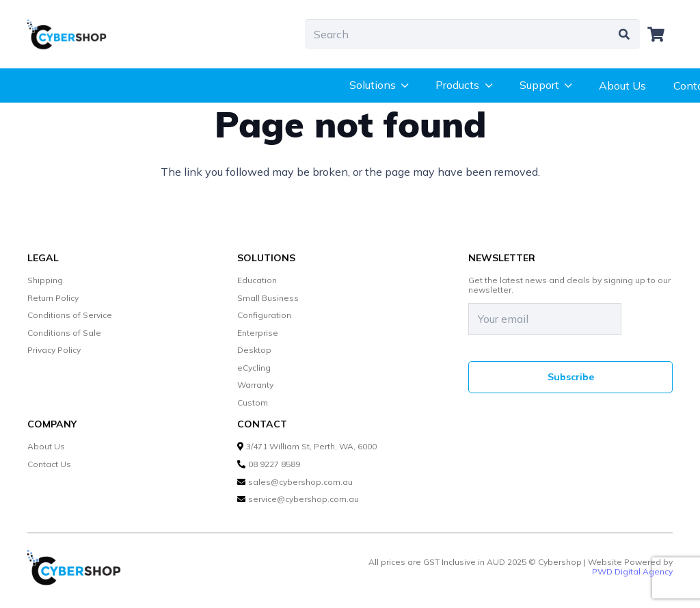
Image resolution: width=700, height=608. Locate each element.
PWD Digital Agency (632, 572)
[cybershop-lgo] (72, 34)
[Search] (472, 35)
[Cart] (656, 34)
